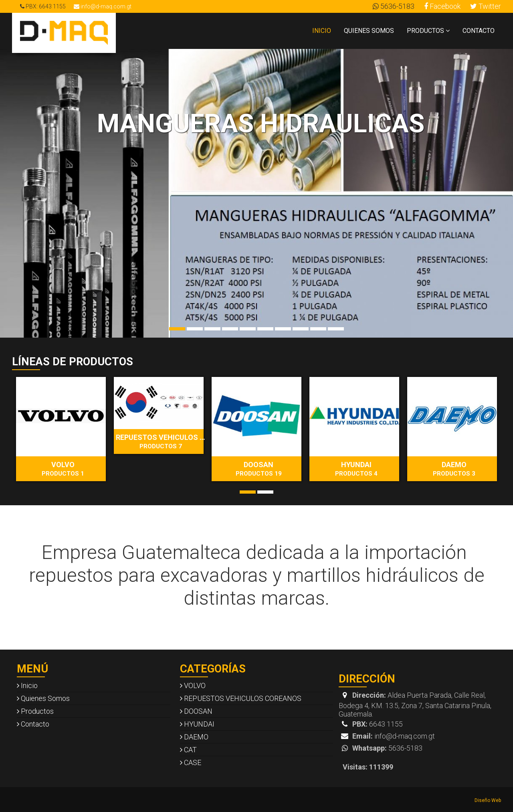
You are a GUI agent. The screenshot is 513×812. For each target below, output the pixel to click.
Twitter (486, 6)
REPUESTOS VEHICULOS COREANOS (162, 441)
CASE (191, 762)
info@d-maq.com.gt (103, 6)
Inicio (322, 31)
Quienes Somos (369, 31)
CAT (188, 750)
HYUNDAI (356, 469)
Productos (428, 31)
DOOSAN (259, 469)
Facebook (442, 6)
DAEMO (454, 469)
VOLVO (63, 469)
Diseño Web (488, 800)
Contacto (479, 31)
